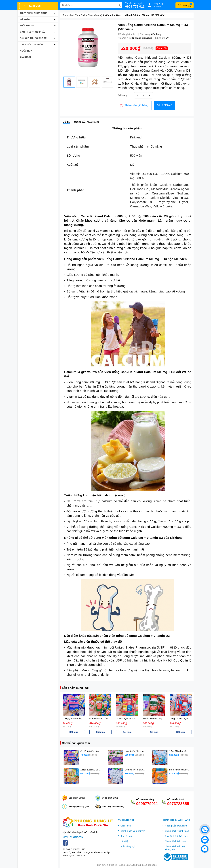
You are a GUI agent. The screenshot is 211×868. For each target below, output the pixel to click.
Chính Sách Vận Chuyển (133, 831)
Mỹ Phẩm (25, 19)
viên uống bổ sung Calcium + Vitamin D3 (132, 538)
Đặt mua (74, 732)
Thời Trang (27, 26)
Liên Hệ (124, 841)
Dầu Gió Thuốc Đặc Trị (34, 38)
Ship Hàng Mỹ (128, 846)
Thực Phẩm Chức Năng (34, 13)
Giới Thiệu (126, 826)
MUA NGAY (164, 105)
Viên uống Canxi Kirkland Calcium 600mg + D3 (140, 372)
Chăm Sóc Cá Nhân (31, 44)
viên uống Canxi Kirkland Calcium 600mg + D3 (148, 527)
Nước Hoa (26, 51)
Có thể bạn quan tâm (76, 743)
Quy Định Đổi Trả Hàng (176, 836)
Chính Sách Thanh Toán (177, 831)
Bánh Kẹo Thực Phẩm (33, 32)
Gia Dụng (25, 57)
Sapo (154, 865)
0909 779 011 (135, 6)
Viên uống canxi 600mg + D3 (87, 382)
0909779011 (147, 804)
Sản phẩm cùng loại (75, 688)
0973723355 (178, 804)
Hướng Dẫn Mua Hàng (176, 826)
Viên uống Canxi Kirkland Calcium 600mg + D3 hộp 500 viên (110, 216)
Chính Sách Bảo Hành (176, 841)
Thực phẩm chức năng (146, 146)
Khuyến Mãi (126, 836)
